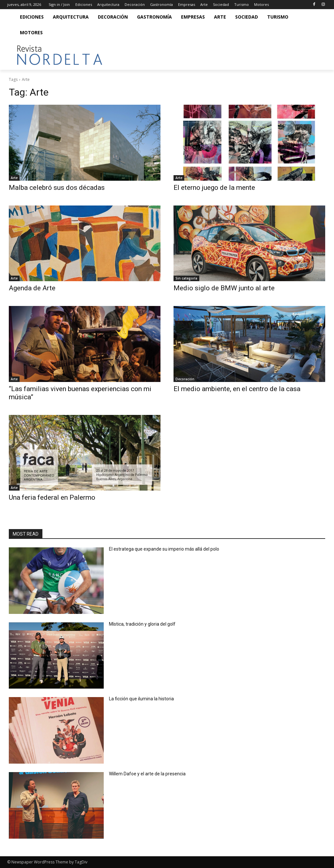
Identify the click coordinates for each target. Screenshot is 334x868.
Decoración (185, 379)
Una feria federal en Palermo (52, 497)
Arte (14, 178)
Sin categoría (186, 278)
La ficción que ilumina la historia (142, 699)
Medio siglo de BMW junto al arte (224, 288)
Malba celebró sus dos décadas (57, 188)
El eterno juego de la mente (214, 188)
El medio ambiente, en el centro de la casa (237, 389)
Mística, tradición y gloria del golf (143, 624)
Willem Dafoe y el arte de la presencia (147, 774)
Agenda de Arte (32, 288)
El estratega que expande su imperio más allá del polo (164, 549)
